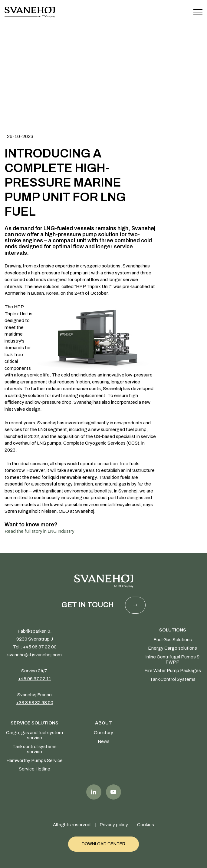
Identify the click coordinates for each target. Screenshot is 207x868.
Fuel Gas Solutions (173, 640)
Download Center (103, 844)
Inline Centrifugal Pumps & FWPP (172, 659)
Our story (103, 733)
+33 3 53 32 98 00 (35, 703)
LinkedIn (94, 792)
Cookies (146, 825)
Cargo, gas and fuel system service (34, 735)
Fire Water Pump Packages (173, 671)
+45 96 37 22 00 (40, 647)
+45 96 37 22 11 (35, 679)
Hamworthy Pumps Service (34, 760)
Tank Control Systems (173, 679)
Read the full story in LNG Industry (39, 531)
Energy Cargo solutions (172, 648)
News (104, 741)
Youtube (113, 792)
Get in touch (88, 605)
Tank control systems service (34, 749)
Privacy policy (114, 825)
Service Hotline (34, 769)
